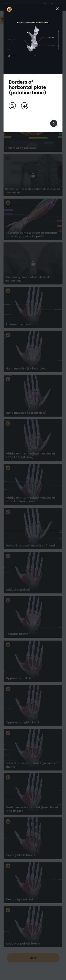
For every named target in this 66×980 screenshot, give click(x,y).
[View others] (54, 123)
